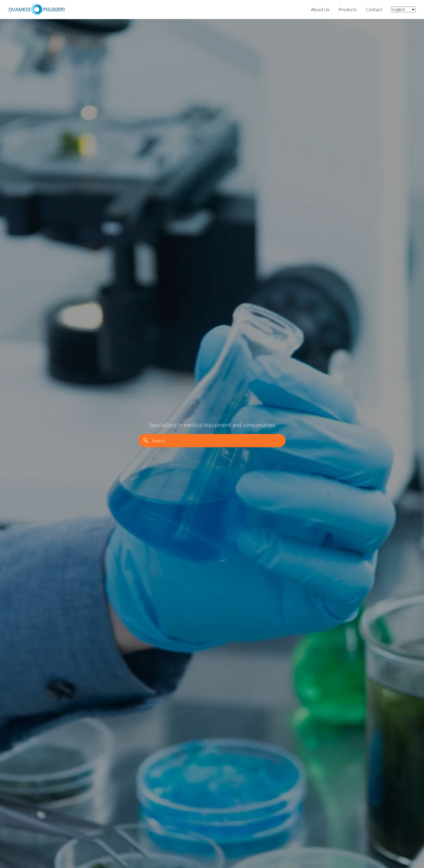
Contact (374, 9)
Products (348, 9)
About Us (320, 9)
